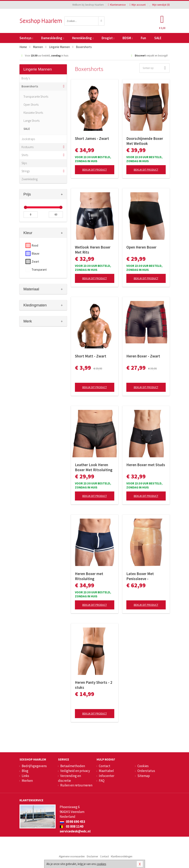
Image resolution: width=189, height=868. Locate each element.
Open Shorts (31, 105)
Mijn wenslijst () (160, 5)
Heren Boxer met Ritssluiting (89, 576)
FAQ (102, 781)
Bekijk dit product (95, 170)
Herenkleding (83, 38)
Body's (26, 78)
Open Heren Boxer (141, 247)
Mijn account (138, 5)
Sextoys (26, 38)
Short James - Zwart (92, 138)
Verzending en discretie (69, 778)
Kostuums (28, 147)
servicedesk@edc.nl (75, 831)
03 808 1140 (72, 826)
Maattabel (106, 771)
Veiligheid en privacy (75, 771)
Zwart (35, 262)
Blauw (35, 253)
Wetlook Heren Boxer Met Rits (93, 250)
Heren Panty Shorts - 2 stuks (94, 685)
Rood (35, 245)
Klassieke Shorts (33, 113)
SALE (158, 38)
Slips (24, 163)
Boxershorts (30, 86)
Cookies (143, 766)
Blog (25, 771)
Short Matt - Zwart (91, 356)
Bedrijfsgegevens (34, 766)
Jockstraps (28, 139)
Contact (105, 766)
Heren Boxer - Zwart (143, 356)
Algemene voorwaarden (72, 856)
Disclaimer (92, 856)
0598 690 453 (72, 822)
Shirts (25, 155)
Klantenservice (117, 5)
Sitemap (144, 776)
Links (25, 776)
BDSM (128, 38)
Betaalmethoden (73, 766)
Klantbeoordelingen (122, 856)
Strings (26, 171)
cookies (101, 864)
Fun (143, 38)
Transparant (39, 270)
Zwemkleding (30, 179)
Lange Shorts (32, 121)
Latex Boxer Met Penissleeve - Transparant (140, 576)
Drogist (108, 38)
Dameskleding (53, 38)
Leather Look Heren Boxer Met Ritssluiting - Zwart (94, 467)
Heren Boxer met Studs (146, 465)
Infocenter (107, 776)
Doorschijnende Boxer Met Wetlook (145, 141)
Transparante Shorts (36, 97)
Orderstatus (146, 771)
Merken (27, 781)
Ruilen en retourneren (76, 785)
